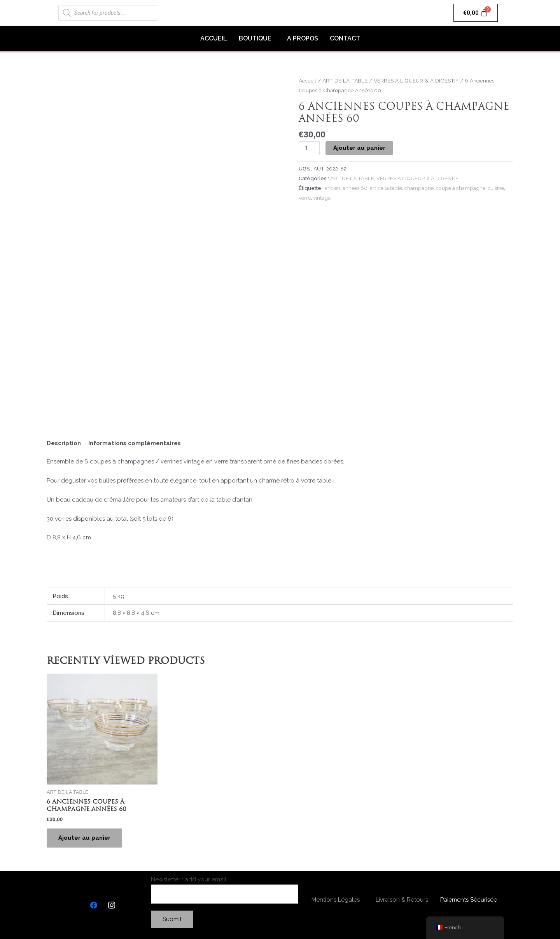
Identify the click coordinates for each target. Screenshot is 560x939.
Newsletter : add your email (225, 890)
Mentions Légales (336, 900)
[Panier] (476, 13)
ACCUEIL (214, 38)
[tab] (64, 444)
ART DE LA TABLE (345, 81)
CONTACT (345, 38)
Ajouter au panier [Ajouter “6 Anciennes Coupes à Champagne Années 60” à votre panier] (84, 838)
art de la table (386, 188)
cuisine (496, 188)
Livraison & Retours (402, 900)
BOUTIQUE (255, 38)
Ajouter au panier (359, 148)
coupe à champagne (461, 188)
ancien (332, 188)
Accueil (307, 81)
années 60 (355, 188)
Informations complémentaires (135, 443)
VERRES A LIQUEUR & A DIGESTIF (416, 81)
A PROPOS (303, 38)
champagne (419, 188)
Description (64, 443)
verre (305, 198)
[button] (257, 39)
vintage (322, 198)
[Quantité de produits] (309, 148)
